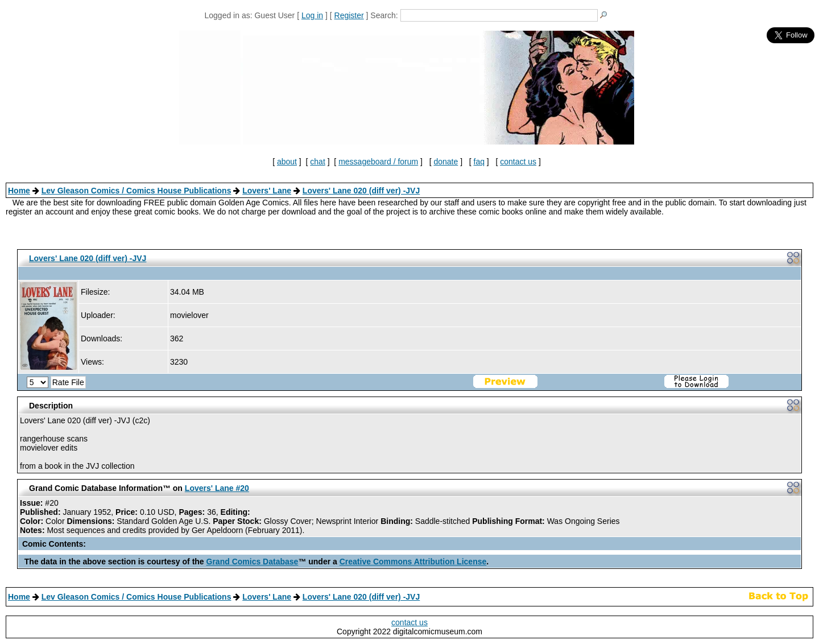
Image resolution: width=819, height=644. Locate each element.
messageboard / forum (378, 162)
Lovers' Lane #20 (217, 488)
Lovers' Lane (267, 191)
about (287, 162)
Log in (312, 15)
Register (349, 15)
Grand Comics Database (253, 562)
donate (446, 162)
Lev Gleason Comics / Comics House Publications (136, 191)
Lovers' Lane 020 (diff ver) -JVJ (361, 191)
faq (479, 162)
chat (317, 162)
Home (19, 191)
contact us (518, 162)
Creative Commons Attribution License (413, 562)
